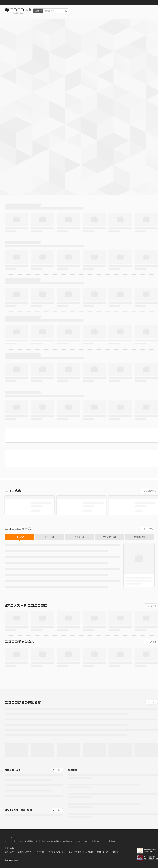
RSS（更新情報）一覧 (29, 841)
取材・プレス (103, 852)
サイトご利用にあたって (94, 841)
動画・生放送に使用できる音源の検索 (57, 841)
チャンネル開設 (75, 852)
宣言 (78, 841)
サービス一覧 (10, 841)
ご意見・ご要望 (24, 852)
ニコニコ (18, 11)
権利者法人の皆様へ (56, 852)
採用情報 (116, 852)
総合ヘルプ (9, 852)
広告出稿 (89, 852)
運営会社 (112, 841)
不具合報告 (39, 852)
